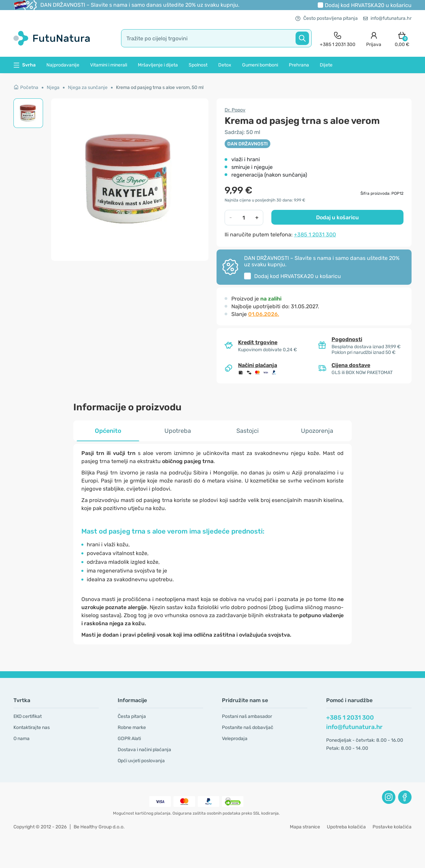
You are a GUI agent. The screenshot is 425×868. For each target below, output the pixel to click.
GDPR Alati (129, 739)
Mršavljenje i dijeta (158, 65)
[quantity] (244, 218)
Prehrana (299, 65)
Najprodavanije (63, 65)
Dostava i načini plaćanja (144, 750)
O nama (22, 739)
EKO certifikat (28, 716)
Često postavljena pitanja (326, 18)
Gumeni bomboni (260, 65)
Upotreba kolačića (346, 827)
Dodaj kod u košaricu (368, 5)
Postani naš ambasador (247, 716)
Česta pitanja (132, 716)
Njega (53, 87)
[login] (374, 38)
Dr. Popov (235, 110)
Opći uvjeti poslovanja (141, 761)
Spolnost (198, 65)
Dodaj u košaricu (337, 217)
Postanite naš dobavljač (248, 727)
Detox (225, 65)
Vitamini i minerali (109, 65)
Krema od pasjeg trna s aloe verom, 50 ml (160, 87)
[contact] (338, 38)
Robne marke (132, 727)
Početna (26, 87)
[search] (216, 38)
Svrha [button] (25, 65)
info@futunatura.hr (387, 18)
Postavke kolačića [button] (392, 827)
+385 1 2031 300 (315, 235)
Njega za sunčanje (88, 87)
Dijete (326, 65)
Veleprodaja (235, 739)
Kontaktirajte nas (32, 727)
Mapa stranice (305, 827)
